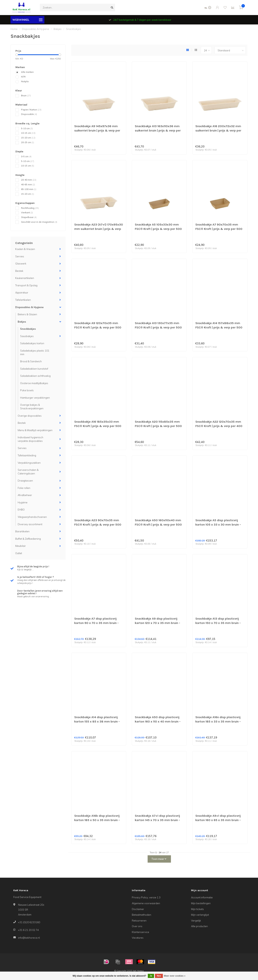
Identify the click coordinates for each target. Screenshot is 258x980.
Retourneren (139, 921)
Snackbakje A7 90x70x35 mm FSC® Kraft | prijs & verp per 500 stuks (219, 229)
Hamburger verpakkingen (35, 398)
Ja (151, 976)
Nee (159, 976)
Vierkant (27, 212)
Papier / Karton (31, 110)
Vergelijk (196, 921)
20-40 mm (29, 180)
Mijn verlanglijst (200, 915)
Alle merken (27, 72)
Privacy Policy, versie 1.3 (146, 897)
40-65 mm (28, 184)
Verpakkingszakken (29, 463)
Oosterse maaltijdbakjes (34, 383)
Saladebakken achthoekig (35, 376)
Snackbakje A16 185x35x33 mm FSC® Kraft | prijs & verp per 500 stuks (98, 426)
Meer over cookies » (175, 976)
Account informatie (202, 897)
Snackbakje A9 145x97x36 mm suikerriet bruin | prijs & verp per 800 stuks (97, 130)
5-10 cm (27, 128)
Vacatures (138, 938)
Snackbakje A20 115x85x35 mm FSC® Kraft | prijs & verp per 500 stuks (158, 426)
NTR (23, 77)
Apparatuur (22, 292)
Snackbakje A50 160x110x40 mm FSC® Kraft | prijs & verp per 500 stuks (158, 525)
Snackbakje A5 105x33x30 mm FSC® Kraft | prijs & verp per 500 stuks (158, 229)
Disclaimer (138, 909)
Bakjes (22, 322)
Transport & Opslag (26, 285)
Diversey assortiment (30, 524)
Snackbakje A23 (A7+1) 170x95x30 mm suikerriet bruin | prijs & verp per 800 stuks (99, 229)
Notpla (25, 81)
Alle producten (199, 926)
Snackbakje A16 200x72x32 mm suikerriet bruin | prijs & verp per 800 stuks (218, 130)
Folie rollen (24, 488)
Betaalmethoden (142, 915)
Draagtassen (25, 481)
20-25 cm (28, 142)
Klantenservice (140, 932)
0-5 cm (26, 156)
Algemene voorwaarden (146, 903)
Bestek (19, 271)
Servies (20, 256)
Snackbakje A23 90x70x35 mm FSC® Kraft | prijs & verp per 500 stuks (98, 525)
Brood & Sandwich (31, 361)
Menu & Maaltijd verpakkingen (35, 430)
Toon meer (159, 859)
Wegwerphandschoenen (32, 517)
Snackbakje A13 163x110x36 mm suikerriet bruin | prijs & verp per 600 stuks (158, 130)
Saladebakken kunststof (34, 369)
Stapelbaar (29, 217)
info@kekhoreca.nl (29, 938)
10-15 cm (28, 133)
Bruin (26, 95)
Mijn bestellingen (201, 903)
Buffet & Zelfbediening (28, 539)
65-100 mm (29, 189)
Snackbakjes (28, 329)
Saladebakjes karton (32, 343)
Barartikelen (22, 531)
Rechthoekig (30, 208)
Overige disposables (30, 416)
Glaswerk (21, 264)
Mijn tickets (197, 909)
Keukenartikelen (25, 278)
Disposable (29, 114)
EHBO (21, 510)
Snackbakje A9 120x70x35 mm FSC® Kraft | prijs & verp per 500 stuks (98, 327)
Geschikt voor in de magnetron (39, 222)
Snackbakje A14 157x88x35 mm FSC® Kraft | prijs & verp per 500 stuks (219, 327)
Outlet (19, 553)
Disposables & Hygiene (29, 307)
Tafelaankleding (27, 455)
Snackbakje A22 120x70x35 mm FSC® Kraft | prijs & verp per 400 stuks (219, 426)
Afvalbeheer (25, 495)
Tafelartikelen (23, 300)
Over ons (137, 926)
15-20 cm (28, 138)
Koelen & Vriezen (25, 249)
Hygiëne (23, 502)
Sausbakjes (27, 336)
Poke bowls (27, 390)
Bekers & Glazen (27, 314)
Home (14, 29)
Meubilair (20, 546)
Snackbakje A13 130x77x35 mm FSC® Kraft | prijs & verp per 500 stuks (158, 327)
